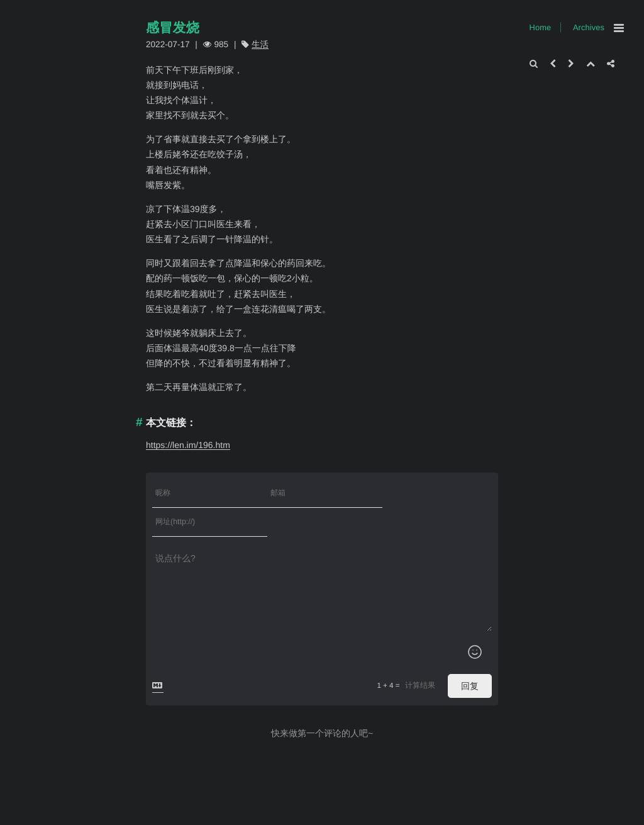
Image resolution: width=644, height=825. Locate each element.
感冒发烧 (173, 28)
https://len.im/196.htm (188, 445)
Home (541, 27)
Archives (589, 27)
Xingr (211, 817)
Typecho (181, 817)
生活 (260, 44)
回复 (470, 657)
